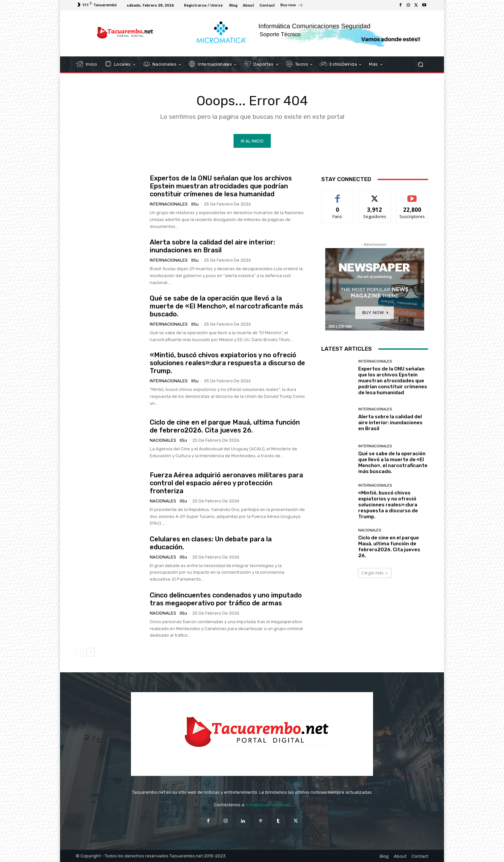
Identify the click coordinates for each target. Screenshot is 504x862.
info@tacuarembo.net (268, 805)
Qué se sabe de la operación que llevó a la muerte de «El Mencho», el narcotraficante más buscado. (226, 306)
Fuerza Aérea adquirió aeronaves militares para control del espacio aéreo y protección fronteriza (226, 483)
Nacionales (163, 440)
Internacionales (169, 204)
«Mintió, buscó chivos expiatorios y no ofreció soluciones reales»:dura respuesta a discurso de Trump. (227, 363)
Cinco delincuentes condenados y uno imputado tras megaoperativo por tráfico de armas (226, 599)
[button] (420, 64)
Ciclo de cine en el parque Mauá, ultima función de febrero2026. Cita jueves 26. (225, 426)
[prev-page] (80, 652)
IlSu (195, 204)
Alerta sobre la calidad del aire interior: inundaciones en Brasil (212, 246)
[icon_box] (292, 6)
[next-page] (91, 652)
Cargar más (375, 573)
